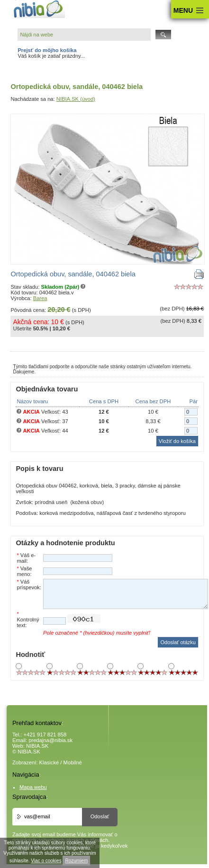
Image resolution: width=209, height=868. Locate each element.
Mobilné (73, 762)
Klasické (49, 762)
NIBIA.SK (37, 746)
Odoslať (100, 816)
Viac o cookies (46, 861)
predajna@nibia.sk (50, 740)
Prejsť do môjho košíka (47, 50)
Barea (40, 298)
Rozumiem (76, 861)
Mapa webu (33, 787)
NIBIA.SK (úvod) (76, 99)
